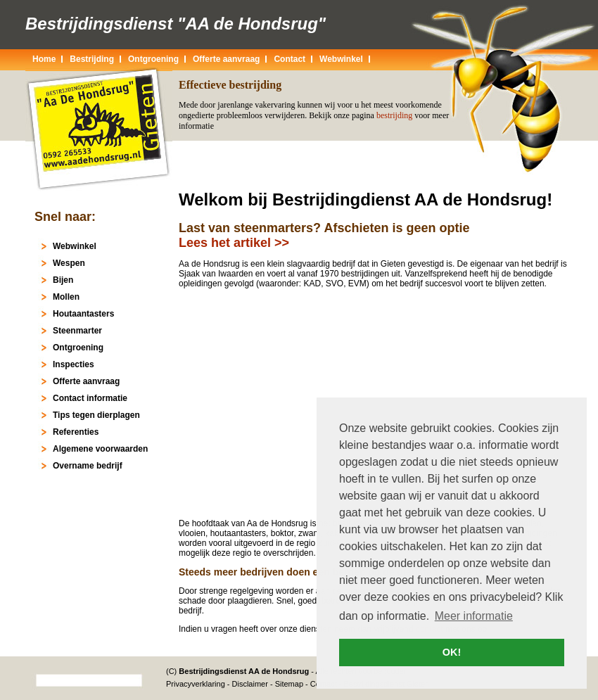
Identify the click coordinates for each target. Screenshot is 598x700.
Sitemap (289, 684)
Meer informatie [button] (474, 616)
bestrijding (394, 115)
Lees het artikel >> (234, 243)
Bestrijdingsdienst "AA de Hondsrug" (176, 24)
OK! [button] (452, 652)
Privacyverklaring (196, 684)
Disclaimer (250, 684)
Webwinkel (341, 59)
